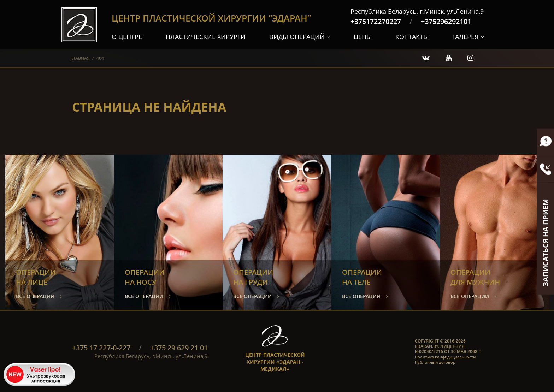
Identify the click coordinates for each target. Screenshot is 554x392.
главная (80, 58)
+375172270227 (376, 21)
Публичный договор (435, 362)
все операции (35, 296)
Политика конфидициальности (445, 357)
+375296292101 (446, 21)
